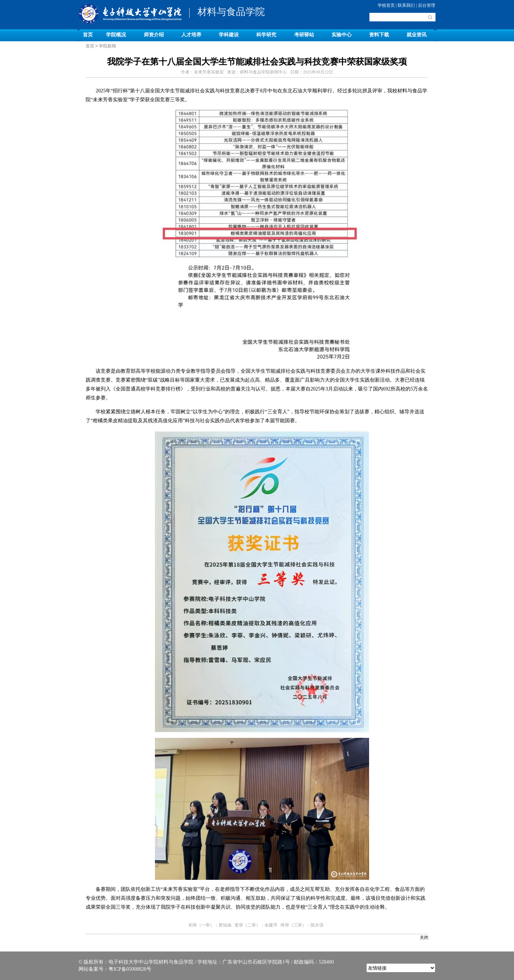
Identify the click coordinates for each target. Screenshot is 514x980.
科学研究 (266, 35)
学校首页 (386, 5)
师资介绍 (154, 35)
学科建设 (229, 35)
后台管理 (427, 5)
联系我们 (406, 5)
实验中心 (342, 35)
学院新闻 (107, 46)
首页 (88, 35)
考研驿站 (304, 35)
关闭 (424, 938)
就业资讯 (417, 35)
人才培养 (191, 35)
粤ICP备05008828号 (130, 969)
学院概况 (116, 35)
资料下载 (379, 35)
